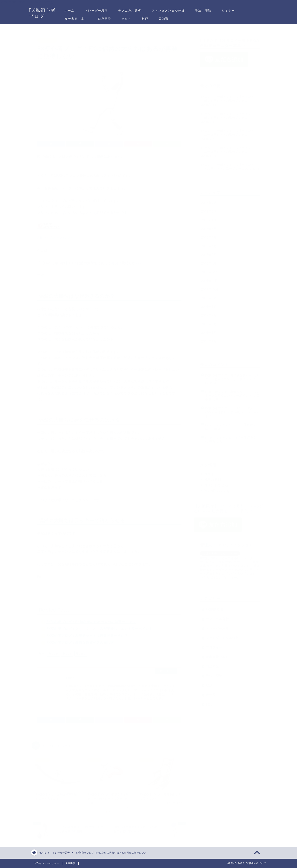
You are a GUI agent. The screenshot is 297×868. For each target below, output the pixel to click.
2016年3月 (209, 244)
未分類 (211, 693)
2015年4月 (209, 339)
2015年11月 (209, 279)
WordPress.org (217, 489)
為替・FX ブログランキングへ (55, 236)
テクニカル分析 (130, 11)
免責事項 (70, 863)
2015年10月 (210, 287)
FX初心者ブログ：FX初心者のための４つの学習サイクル (91, 620)
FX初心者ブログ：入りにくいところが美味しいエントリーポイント (99, 627)
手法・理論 (203, 11)
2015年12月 (210, 270)
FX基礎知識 (214, 607)
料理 (145, 19)
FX (42, 652)
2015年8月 (209, 305)
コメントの (216, 483)
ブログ (53, 652)
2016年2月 (209, 253)
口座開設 (105, 19)
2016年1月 (209, 261)
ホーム (70, 11)
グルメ (126, 19)
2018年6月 (209, 209)
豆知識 (164, 19)
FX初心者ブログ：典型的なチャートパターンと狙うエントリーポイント (232, 375)
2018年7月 (209, 201)
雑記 (209, 702)
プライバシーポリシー (47, 863)
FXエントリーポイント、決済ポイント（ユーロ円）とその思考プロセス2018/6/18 (228, 150)
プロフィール (216, 645)
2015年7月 (209, 313)
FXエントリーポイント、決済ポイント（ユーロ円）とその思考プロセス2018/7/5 (228, 133)
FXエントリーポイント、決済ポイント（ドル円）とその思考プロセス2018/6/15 (230, 165)
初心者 (67, 652)
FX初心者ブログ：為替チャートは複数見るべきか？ (87, 634)
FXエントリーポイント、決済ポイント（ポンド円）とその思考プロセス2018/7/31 (228, 99)
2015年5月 (209, 331)
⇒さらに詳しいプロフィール (220, 575)
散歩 (209, 683)
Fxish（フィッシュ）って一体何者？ (231, 423)
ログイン (211, 472)
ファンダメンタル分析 (168, 11)
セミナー (228, 11)
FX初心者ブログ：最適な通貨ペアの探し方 (80, 640)
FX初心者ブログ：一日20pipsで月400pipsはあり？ (229, 408)
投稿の (213, 478)
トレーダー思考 (96, 11)
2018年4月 (209, 218)
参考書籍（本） (76, 19)
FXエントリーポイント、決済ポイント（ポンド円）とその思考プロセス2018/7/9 (228, 116)
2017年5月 (209, 227)
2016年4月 (209, 235)
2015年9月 (209, 296)
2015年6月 (209, 322)
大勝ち (81, 652)
